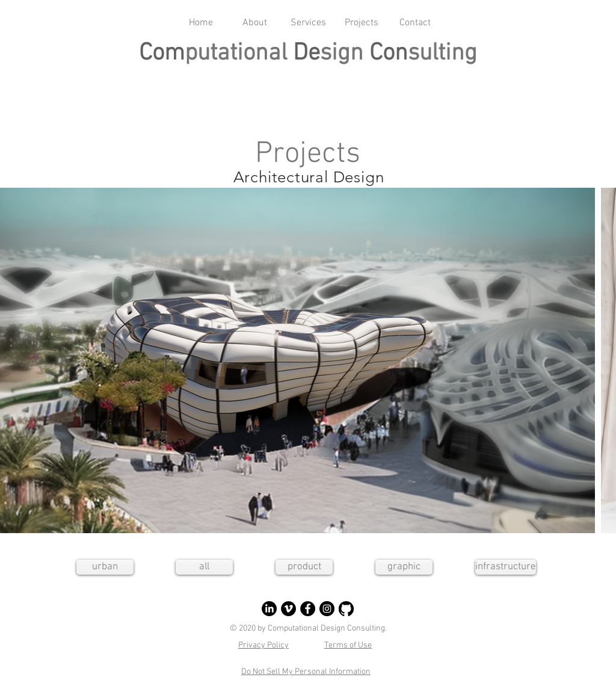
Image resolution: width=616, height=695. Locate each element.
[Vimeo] (288, 609)
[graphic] (404, 567)
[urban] (105, 567)
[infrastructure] (506, 567)
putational (239, 54)
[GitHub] (346, 609)
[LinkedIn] (269, 609)
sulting (442, 54)
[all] (204, 567)
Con (389, 54)
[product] (304, 567)
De (306, 54)
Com (162, 54)
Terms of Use (348, 645)
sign (345, 54)
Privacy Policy (263, 645)
